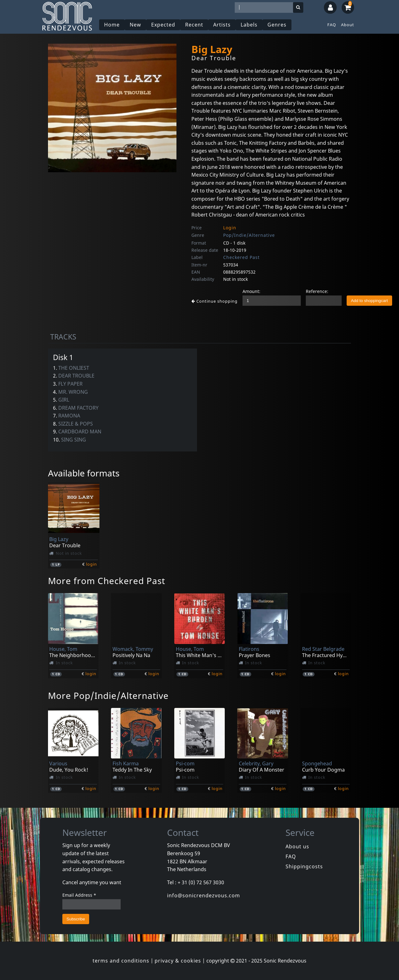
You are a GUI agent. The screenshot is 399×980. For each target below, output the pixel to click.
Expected (163, 25)
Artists (222, 25)
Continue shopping (214, 301)
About (348, 25)
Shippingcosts (304, 866)
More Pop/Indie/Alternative (108, 695)
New (135, 25)
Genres (277, 25)
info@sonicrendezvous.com (204, 895)
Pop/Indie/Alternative (249, 235)
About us (297, 846)
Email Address (79, 895)
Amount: (251, 291)
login (91, 564)
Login (230, 228)
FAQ (332, 25)
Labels (249, 25)
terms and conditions (121, 961)
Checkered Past (241, 257)
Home (112, 25)
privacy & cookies (178, 961)
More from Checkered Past (107, 581)
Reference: (317, 291)
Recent (194, 25)
